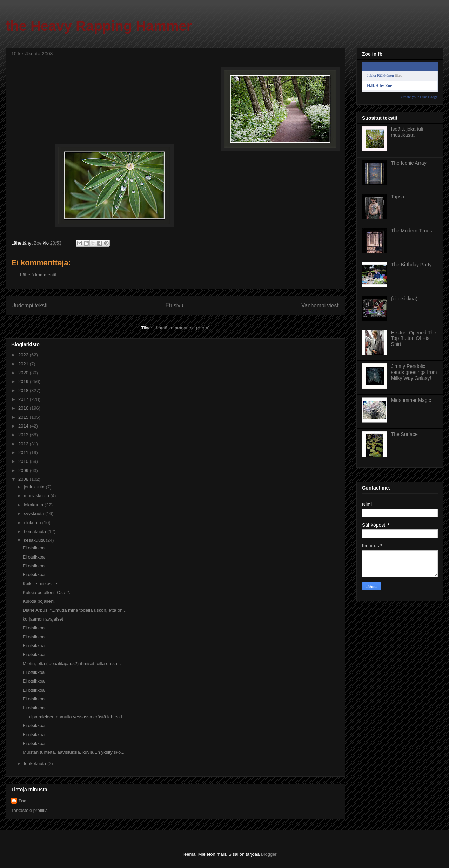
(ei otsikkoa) (404, 299)
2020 (24, 373)
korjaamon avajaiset (43, 619)
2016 (24, 408)
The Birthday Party (411, 265)
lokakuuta (34, 505)
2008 (24, 479)
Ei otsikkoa (33, 548)
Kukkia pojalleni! (39, 601)
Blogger (269, 854)
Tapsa (398, 197)
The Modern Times (412, 231)
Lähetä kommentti (38, 275)
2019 (24, 381)
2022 (24, 355)
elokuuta (33, 523)
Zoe (22, 801)
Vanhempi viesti (320, 305)
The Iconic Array (409, 163)
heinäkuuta (36, 531)
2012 (24, 444)
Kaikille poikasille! (40, 584)
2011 (24, 453)
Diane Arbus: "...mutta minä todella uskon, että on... (74, 610)
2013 (24, 435)
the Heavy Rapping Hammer (99, 26)
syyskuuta (35, 514)
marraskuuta (37, 496)
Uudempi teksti (29, 305)
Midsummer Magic (411, 400)
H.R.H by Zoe (379, 86)
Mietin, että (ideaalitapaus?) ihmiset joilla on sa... (72, 664)
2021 (24, 364)
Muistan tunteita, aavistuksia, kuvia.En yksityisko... (73, 752)
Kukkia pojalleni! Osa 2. (46, 592)
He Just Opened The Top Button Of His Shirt (414, 339)
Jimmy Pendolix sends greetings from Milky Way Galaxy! (414, 372)
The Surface (404, 434)
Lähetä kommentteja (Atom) (181, 328)
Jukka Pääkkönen (380, 75)
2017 (24, 399)
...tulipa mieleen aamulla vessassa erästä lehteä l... (74, 717)
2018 (24, 391)
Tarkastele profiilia (29, 810)
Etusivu (175, 305)
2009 (24, 470)
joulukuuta (35, 487)
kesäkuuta (35, 540)
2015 (24, 417)
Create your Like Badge (419, 97)
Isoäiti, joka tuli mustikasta (407, 132)
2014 (24, 426)
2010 (24, 461)
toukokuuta (36, 763)
